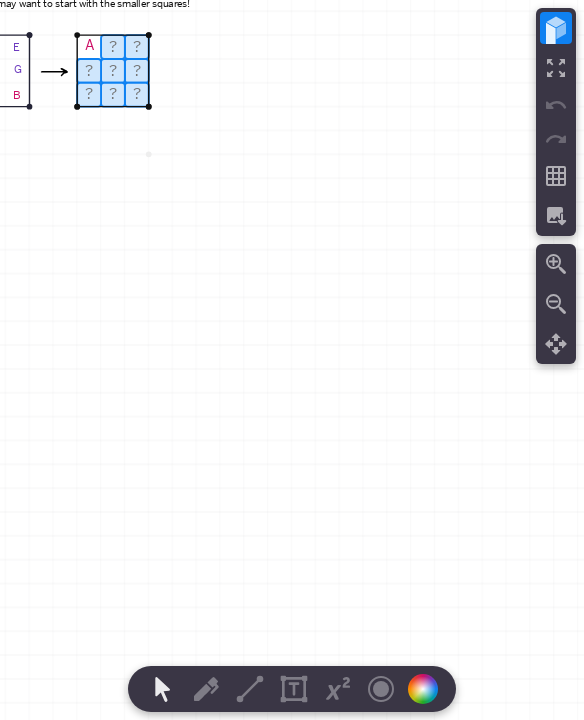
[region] (292, 360)
